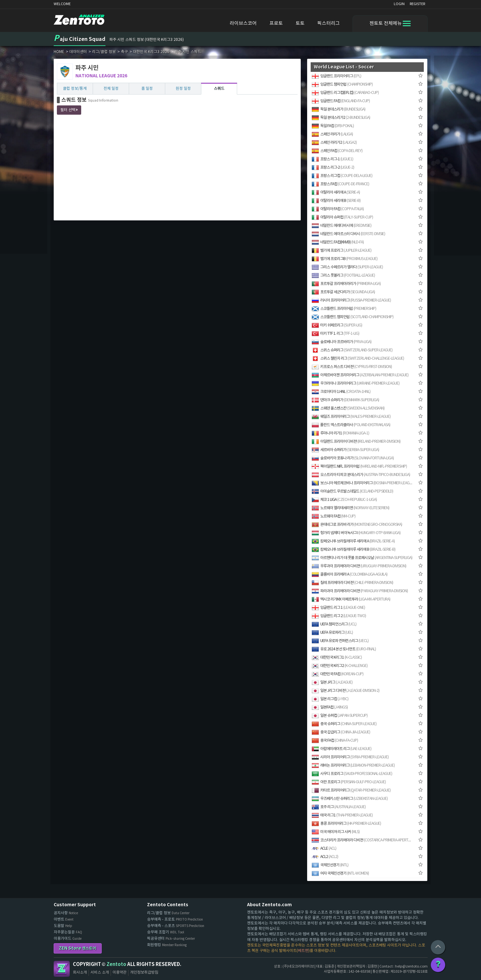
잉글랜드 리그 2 (339, 616)
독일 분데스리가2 (341, 118)
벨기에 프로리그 (341, 251)
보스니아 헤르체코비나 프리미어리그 (362, 483)
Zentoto (62, 969)
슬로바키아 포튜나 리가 (353, 458)
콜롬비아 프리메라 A (349, 574)
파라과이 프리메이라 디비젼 (360, 591)
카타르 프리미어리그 (351, 790)
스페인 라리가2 (334, 143)
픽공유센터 (171, 939)
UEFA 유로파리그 (332, 633)
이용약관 (120, 972)
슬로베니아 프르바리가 (341, 342)
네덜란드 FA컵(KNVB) (338, 242)
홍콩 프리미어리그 (346, 824)
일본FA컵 (330, 707)
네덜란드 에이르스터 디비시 (348, 234)
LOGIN (399, 4)
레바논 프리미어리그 (353, 766)
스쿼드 (219, 88)
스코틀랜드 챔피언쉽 (353, 317)
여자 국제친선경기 (340, 873)
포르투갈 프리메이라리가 (346, 284)
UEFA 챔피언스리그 (334, 624)
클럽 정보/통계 (75, 88)
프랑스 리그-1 (332, 159)
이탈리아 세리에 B (336, 201)
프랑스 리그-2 (333, 168)
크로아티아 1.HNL (341, 392)
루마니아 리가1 (340, 433)
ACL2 (325, 857)
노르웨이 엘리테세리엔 (350, 508)
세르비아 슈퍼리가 (345, 450)
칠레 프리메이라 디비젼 (352, 583)
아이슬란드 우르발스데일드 (352, 491)
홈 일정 (147, 88)
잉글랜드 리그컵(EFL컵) (345, 93)
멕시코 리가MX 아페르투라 (351, 599)
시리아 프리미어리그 (350, 757)
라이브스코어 (243, 23)
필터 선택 (69, 110)
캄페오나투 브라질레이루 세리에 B (353, 550)
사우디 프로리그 (352, 774)
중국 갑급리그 (341, 732)
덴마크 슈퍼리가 (345, 400)
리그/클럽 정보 (168, 913)
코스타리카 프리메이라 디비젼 (362, 840)
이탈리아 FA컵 (338, 209)
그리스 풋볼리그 (343, 276)
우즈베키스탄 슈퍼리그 (350, 799)
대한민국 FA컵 (337, 674)
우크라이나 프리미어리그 (356, 383)
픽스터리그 (329, 23)
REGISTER (417, 4)
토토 (300, 23)
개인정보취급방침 (144, 972)
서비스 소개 (100, 972)
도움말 (63, 926)
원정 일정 (183, 88)
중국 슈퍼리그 (344, 724)
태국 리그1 (342, 815)
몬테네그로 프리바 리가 (357, 525)
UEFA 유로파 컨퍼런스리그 (340, 641)
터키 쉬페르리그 (337, 325)
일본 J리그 (332, 682)
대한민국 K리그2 (340, 666)
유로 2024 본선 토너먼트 (344, 649)
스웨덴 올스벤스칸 (348, 408)
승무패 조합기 (166, 932)
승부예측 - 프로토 (175, 919)
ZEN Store (78, 948)
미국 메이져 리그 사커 (336, 832)
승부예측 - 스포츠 (176, 926)
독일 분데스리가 (338, 109)
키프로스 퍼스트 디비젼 (352, 367)
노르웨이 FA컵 (334, 516)
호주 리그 (339, 807)
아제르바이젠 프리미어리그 (360, 375)
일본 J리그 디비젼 (345, 691)
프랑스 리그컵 (342, 176)
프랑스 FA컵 (340, 184)
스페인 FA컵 (337, 151)
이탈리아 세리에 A (336, 192)
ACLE (324, 849)
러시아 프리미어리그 (351, 300)
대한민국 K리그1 (337, 658)
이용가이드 (68, 939)
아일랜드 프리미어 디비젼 (356, 442)
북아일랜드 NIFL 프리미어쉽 (359, 467)
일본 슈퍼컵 (340, 716)
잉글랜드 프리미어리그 (336, 76)
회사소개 (80, 972)
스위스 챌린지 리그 (358, 359)
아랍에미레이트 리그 (341, 749)
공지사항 (66, 913)
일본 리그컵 (330, 699)
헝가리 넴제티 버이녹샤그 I (356, 533)
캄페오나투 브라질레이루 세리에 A (353, 541)
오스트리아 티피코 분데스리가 (361, 475)
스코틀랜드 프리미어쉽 (344, 309)
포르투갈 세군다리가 (343, 292)
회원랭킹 (167, 945)
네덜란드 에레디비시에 (341, 226)
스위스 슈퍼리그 (352, 350)
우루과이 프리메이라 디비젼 (359, 566)
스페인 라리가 (332, 134)
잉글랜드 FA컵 (341, 101)
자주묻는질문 (68, 932)
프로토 (276, 23)
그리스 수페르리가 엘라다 (347, 267)
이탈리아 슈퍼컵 (342, 217)
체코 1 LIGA (344, 500)
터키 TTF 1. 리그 (335, 334)
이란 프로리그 (349, 782)
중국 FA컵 (335, 741)
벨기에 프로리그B (345, 259)
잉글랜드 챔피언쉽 (342, 84)
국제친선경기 (330, 865)
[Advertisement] (177, 172)
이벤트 (64, 919)
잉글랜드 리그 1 (338, 608)
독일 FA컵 (333, 126)
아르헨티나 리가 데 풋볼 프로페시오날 (362, 558)
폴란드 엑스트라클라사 (351, 425)
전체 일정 (111, 88)
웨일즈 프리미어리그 (351, 417)
